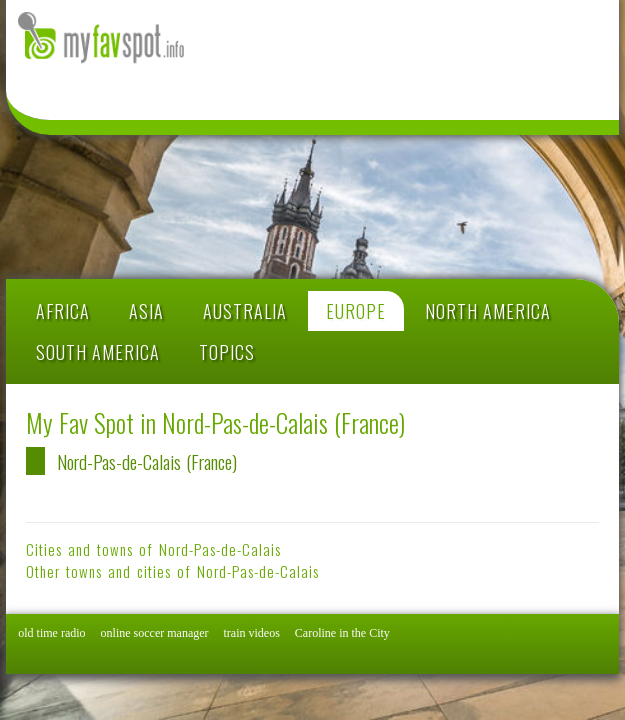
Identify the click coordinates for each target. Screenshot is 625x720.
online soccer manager (155, 633)
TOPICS (227, 352)
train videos (252, 633)
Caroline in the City (342, 633)
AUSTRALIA (245, 311)
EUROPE (356, 311)
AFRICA (63, 311)
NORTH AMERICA (488, 311)
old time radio (51, 633)
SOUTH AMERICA (98, 352)
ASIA (146, 311)
